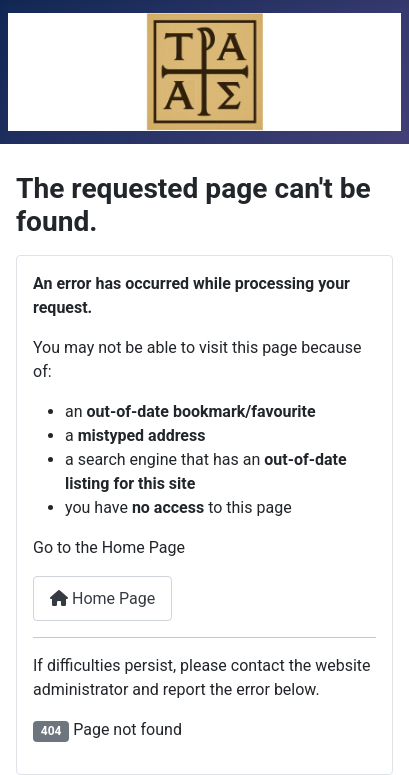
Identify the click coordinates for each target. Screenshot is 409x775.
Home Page (102, 598)
